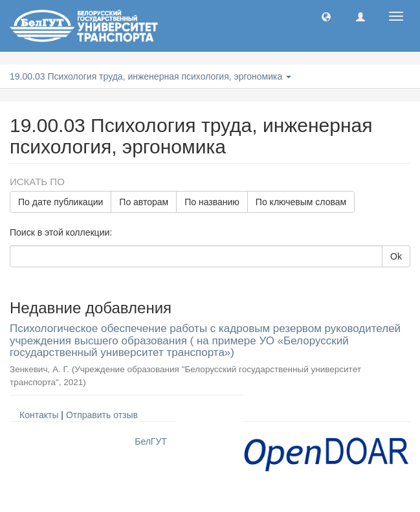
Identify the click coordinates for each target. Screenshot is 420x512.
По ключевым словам (301, 202)
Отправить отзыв (102, 415)
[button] (326, 16)
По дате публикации (61, 202)
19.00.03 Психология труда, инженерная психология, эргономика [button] (150, 76)
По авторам (144, 202)
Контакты (39, 415)
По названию (212, 202)
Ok (396, 256)
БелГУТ (151, 441)
